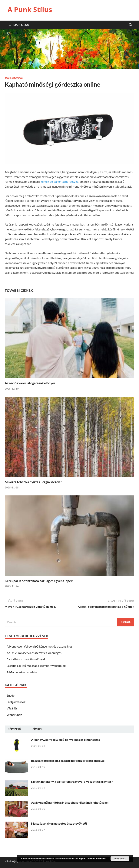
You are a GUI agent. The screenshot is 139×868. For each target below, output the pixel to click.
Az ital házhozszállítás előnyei (26, 659)
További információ (97, 859)
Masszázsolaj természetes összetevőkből (59, 823)
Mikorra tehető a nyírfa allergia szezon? (33, 482)
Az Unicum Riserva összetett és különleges (34, 653)
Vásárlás (12, 708)
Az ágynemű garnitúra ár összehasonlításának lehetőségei (70, 802)
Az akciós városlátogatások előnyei (30, 383)
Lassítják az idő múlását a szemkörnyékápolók (36, 666)
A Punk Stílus (30, 10)
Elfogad (120, 859)
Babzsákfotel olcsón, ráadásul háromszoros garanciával (68, 761)
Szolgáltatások (14, 78)
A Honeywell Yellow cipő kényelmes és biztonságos (40, 646)
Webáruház (14, 715)
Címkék (38, 729)
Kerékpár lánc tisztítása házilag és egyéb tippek (39, 581)
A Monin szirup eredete (22, 672)
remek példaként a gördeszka (60, 181)
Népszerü (14, 729)
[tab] (14, 729)
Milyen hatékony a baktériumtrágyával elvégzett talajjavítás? (72, 781)
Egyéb (11, 695)
